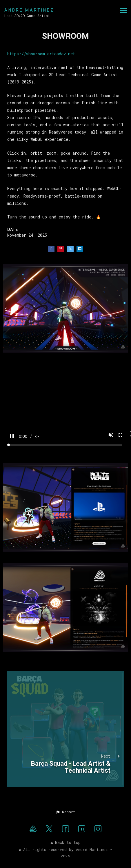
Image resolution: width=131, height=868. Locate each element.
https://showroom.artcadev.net (41, 54)
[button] (65, 812)
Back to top (65, 842)
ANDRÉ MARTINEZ (29, 10)
